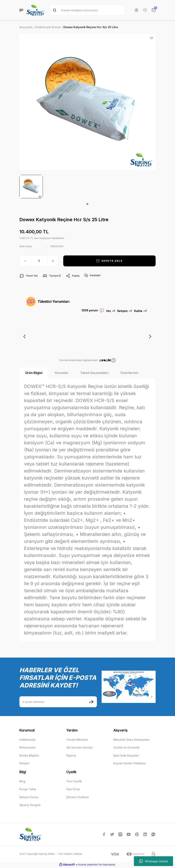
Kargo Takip (28, 790)
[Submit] (91, 702)
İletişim (24, 764)
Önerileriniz (129, 373)
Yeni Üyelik (74, 782)
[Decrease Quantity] (25, 261)
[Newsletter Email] (58, 702)
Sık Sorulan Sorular (80, 748)
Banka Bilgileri (29, 756)
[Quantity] (39, 261)
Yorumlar (61, 373)
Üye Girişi (73, 790)
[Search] (87, 10)
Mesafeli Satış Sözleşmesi (131, 740)
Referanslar (28, 748)
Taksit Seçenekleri (94, 373)
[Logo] (35, 10)
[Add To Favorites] (152, 38)
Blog (22, 782)
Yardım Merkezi (77, 740)
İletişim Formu (29, 798)
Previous (25, 336)
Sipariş (71, 756)
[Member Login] (136, 10)
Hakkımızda (27, 740)
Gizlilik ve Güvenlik (126, 748)
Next (150, 336)
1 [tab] (87, 204)
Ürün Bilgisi (34, 373)
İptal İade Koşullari (126, 756)
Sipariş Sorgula (30, 806)
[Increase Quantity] (53, 261)
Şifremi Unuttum (78, 798)
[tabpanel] (31, 187)
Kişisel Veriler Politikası (130, 764)
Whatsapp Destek (154, 861)
